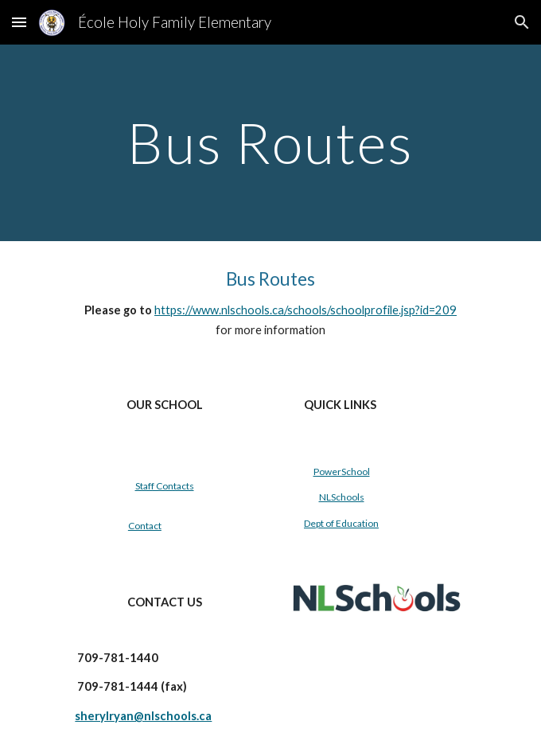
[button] (19, 22)
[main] (270, 143)
